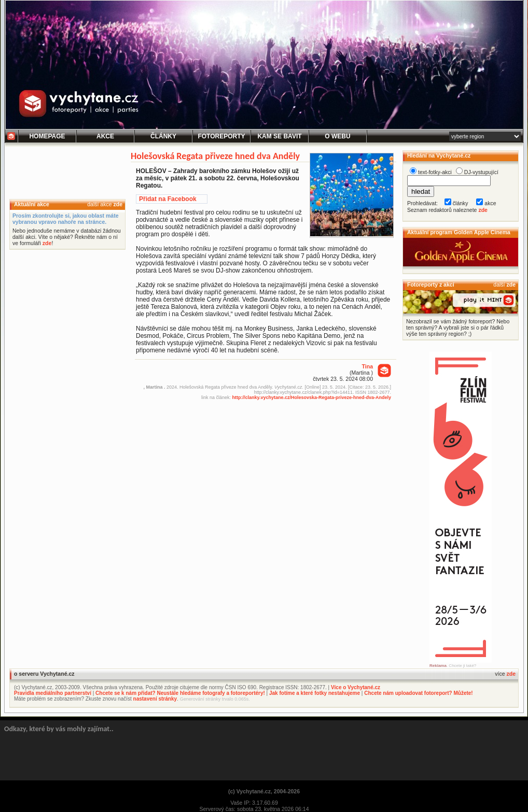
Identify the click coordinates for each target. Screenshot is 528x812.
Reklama (438, 666)
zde (118, 204)
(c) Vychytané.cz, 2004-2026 (264, 791)
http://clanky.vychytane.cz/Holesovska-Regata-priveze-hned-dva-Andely (312, 397)
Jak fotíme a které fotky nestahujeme (315, 693)
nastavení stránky (155, 699)
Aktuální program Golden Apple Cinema (459, 232)
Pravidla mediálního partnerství (53, 693)
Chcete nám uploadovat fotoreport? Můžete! (418, 693)
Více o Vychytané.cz (356, 687)
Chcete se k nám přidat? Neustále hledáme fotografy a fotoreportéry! (180, 693)
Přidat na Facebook (168, 199)
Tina (367, 366)
